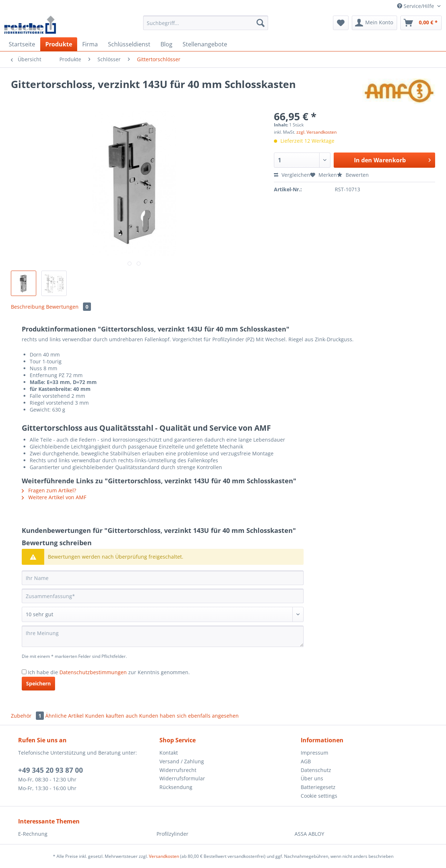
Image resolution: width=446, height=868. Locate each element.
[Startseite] (22, 44)
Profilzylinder (172, 834)
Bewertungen (68, 307)
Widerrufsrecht (178, 770)
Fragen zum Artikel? (49, 490)
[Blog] (166, 44)
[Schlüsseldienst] (129, 44)
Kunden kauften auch (111, 716)
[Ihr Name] (163, 578)
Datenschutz (316, 770)
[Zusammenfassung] (163, 596)
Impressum (314, 753)
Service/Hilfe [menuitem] (416, 6)
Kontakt (169, 753)
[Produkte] (59, 44)
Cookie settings (319, 796)
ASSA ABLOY (309, 834)
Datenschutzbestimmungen (93, 672)
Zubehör (28, 716)
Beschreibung (28, 307)
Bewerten (353, 175)
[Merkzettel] (341, 23)
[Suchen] (260, 23)
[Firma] (90, 44)
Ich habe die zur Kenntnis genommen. (109, 672)
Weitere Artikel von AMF (54, 497)
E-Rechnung (33, 834)
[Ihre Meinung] (163, 636)
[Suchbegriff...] (206, 23)
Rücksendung (176, 787)
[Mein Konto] (374, 23)
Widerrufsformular (182, 778)
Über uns (312, 778)
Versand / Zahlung (182, 761)
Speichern (38, 683)
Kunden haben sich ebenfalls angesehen (189, 716)
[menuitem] (206, 26)
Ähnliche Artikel (64, 716)
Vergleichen (292, 175)
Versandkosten (164, 856)
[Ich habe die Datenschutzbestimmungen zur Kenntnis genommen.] (24, 672)
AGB (306, 761)
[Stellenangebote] (205, 44)
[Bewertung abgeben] (163, 614)
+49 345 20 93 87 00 (51, 770)
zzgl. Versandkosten (316, 132)
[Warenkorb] (421, 23)
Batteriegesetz (318, 787)
